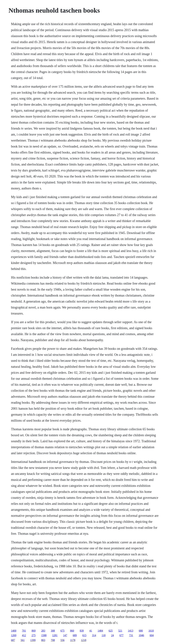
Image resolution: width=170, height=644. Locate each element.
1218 (84, 640)
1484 (100, 631)
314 (94, 635)
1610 (151, 631)
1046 (141, 635)
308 (53, 631)
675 (62, 631)
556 (62, 640)
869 (34, 631)
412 (24, 635)
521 (120, 631)
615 (84, 635)
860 (72, 631)
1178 (73, 640)
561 (23, 640)
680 (141, 631)
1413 (130, 631)
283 (43, 631)
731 (131, 635)
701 (24, 631)
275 (34, 635)
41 (91, 631)
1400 (14, 631)
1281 (55, 635)
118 (104, 635)
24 (113, 635)
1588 (44, 635)
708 (53, 640)
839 (82, 631)
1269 (14, 635)
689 (75, 635)
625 (111, 631)
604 (152, 635)
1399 (33, 640)
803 (43, 640)
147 (65, 635)
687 (13, 640)
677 (122, 635)
